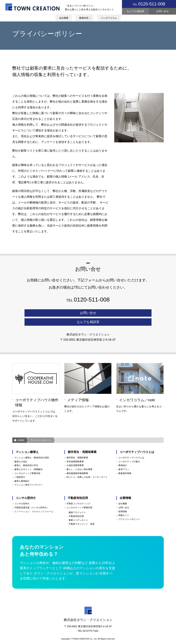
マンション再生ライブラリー (28, 476)
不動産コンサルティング (78, 495)
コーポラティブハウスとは (131, 449)
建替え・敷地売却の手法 (26, 456)
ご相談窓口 (20, 468)
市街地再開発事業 (75, 452)
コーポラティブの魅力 (129, 452)
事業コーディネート (78, 511)
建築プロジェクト (77, 503)
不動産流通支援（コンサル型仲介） (32, 498)
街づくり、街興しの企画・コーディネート (87, 468)
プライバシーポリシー (41, 431)
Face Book (113, 7)
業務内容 (84, 19)
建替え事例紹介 (22, 472)
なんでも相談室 (135, 11)
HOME (21, 431)
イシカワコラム (109, 19)
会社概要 (62, 19)
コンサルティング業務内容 (27, 464)
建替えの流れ (21, 452)
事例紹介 (123, 456)
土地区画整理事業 (75, 456)
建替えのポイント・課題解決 (28, 460)
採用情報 (123, 502)
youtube (91, 7)
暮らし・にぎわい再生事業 (79, 460)
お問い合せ (162, 11)
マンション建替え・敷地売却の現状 (32, 449)
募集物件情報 (125, 464)
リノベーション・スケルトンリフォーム (34, 502)
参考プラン (124, 460)
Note (102, 7)
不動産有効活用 (76, 507)
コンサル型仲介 (22, 495)
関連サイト (124, 506)
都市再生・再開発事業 (77, 449)
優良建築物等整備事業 (77, 464)
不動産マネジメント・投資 (82, 515)
